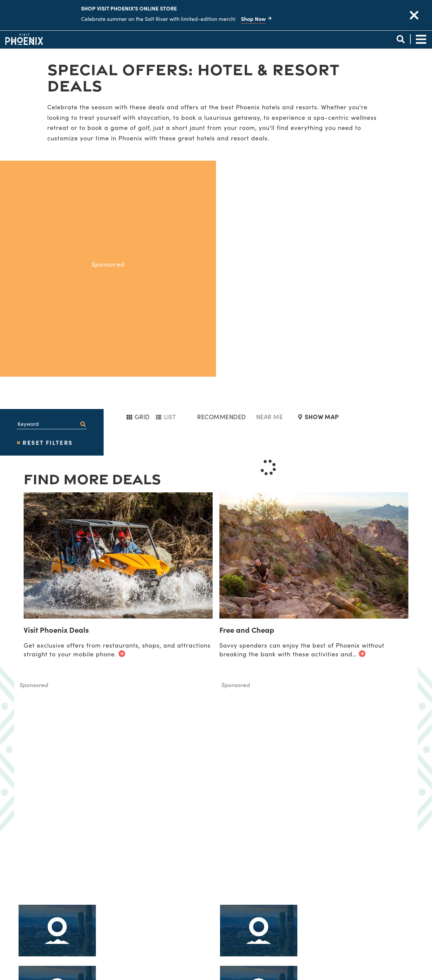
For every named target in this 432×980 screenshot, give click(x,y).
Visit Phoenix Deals (56, 445)
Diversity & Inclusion (200, 904)
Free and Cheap (247, 445)
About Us (181, 894)
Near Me (269, 232)
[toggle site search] (400, 39)
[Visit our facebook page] (312, 914)
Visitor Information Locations (216, 884)
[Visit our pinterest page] (371, 914)
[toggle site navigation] (421, 39)
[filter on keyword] (83, 240)
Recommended (221, 232)
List (166, 232)
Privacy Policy (189, 914)
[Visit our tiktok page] (332, 914)
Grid (138, 232)
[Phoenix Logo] (24, 39)
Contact (179, 934)
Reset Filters (45, 258)
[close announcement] (414, 15)
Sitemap (179, 924)
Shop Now (253, 19)
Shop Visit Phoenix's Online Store (129, 8)
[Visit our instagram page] (352, 914)
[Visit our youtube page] (391, 914)
